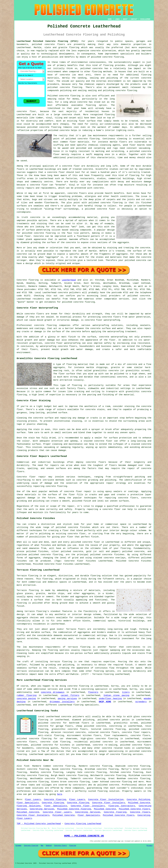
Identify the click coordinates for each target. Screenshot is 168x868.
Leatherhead (69, 280)
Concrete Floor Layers (57, 812)
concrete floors (96, 462)
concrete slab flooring (55, 742)
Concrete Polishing (138, 800)
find (26, 766)
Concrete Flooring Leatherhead (83, 824)
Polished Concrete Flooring (74, 809)
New (42, 846)
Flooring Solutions (29, 806)
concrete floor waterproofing (102, 320)
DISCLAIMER (145, 19)
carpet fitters (70, 695)
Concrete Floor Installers (108, 803)
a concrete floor (37, 185)
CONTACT (134, 19)
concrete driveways (53, 692)
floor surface (87, 121)
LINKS (117, 19)
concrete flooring (89, 139)
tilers (126, 692)
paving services (67, 699)
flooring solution (108, 791)
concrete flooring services (126, 754)
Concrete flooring (28, 280)
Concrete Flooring (55, 800)
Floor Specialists (28, 803)
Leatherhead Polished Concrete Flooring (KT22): (48, 41)
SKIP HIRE (105, 702)
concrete (145, 296)
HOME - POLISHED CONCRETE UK (84, 836)
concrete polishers (69, 293)
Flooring (73, 846)
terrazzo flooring (36, 611)
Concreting (144, 815)
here (60, 794)
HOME (110, 19)
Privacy (150, 846)
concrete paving (26, 699)
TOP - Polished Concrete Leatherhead (39, 824)
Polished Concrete (139, 803)
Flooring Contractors (122, 806)
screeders (141, 702)
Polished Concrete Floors (135, 809)
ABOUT (125, 19)
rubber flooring (27, 695)
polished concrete (43, 44)
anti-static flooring (51, 735)
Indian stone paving (116, 695)
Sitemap (18, 846)
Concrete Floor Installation (106, 800)
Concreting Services (42, 809)
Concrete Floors (140, 812)
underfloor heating (110, 699)
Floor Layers (33, 800)
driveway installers (62, 702)
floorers (93, 692)
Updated (49, 846)
